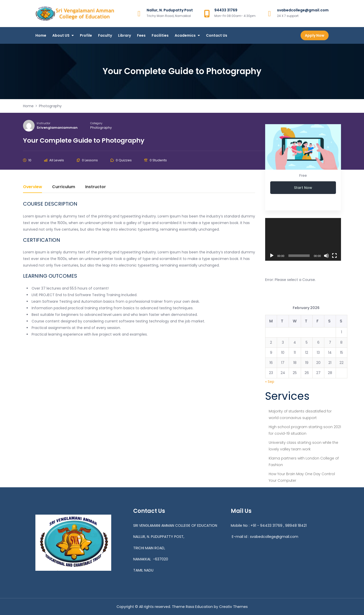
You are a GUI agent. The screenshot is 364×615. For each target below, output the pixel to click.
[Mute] (326, 256)
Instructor (43, 123)
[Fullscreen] (334, 256)
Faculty (105, 35)
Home (41, 35)
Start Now (303, 188)
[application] (303, 239)
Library (124, 35)
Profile (86, 35)
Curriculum (64, 187)
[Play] (272, 256)
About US (61, 35)
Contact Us (217, 35)
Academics (185, 35)
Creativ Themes (233, 607)
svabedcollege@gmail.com (274, 537)
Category (96, 123)
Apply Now (315, 35)
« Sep (270, 382)
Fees (141, 35)
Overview (32, 187)
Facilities (160, 35)
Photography (101, 128)
